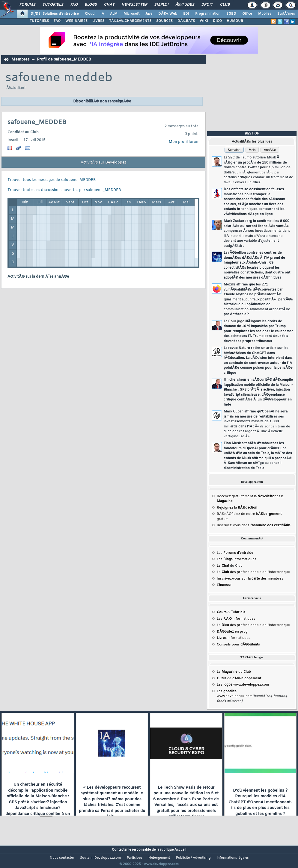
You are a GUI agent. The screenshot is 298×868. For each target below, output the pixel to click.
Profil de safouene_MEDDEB (64, 59)
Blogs (91, 5)
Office (247, 14)
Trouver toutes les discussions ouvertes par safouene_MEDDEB (64, 190)
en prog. (233, 632)
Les (235, 553)
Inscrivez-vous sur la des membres (250, 579)
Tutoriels (53, 5)
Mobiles (265, 14)
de (239, 678)
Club (225, 5)
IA (102, 14)
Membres (20, 59)
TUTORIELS (39, 21)
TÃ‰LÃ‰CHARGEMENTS (130, 21)
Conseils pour (238, 645)
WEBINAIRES (76, 21)
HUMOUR (235, 21)
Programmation (208, 14)
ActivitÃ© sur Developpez (103, 163)
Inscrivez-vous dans (254, 525)
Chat (109, 5)
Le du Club (234, 672)
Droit (207, 5)
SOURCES (164, 21)
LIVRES (98, 21)
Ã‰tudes (185, 5)
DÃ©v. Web (168, 14)
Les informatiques (237, 559)
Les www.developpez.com (243, 685)
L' (224, 585)
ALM (114, 14)
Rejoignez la (237, 508)
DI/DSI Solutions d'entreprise (55, 14)
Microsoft (131, 14)
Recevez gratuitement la (246, 496)
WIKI (204, 21)
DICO (217, 21)
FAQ (74, 5)
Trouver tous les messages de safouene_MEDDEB (52, 180)
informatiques (234, 638)
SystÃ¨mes (286, 14)
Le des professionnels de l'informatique (253, 572)
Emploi (161, 5)
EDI (186, 14)
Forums (27, 5)
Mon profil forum (184, 142)
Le (223, 566)
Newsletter (134, 5)
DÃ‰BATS (186, 21)
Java (149, 14)
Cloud (90, 14)
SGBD (231, 14)
